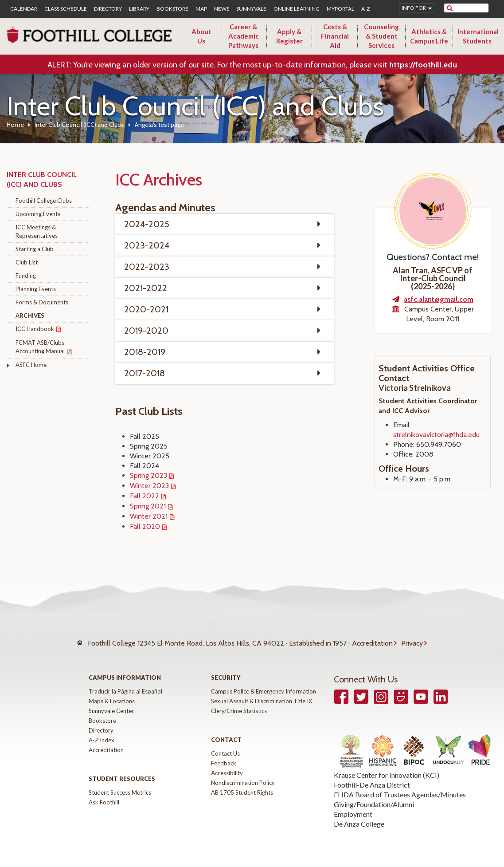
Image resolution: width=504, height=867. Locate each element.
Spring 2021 (148, 506)
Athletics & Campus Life (429, 36)
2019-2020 (146, 331)
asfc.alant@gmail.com (439, 299)
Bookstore (172, 9)
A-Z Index (102, 733)
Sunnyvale (251, 9)
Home (15, 125)
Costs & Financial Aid (335, 36)
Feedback (224, 757)
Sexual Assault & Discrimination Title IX (262, 694)
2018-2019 (145, 352)
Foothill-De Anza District (372, 778)
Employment (353, 807)
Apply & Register (289, 36)
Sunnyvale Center (111, 704)
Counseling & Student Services (381, 36)
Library (139, 9)
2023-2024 (147, 245)
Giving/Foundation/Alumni (374, 798)
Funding (26, 276)
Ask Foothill (104, 796)
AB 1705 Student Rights (242, 786)
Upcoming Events (38, 214)
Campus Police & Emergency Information (264, 685)
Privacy (412, 640)
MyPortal (340, 9)
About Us (201, 36)
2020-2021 (146, 309)
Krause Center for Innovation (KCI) (387, 768)
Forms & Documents (42, 302)
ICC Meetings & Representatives (37, 231)
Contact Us (225, 747)
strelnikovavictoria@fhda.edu (436, 435)
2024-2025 (147, 224)
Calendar (24, 9)
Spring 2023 (148, 475)
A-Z (365, 9)
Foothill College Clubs (44, 201)
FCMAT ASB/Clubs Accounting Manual (40, 347)
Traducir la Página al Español (125, 685)
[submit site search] (450, 8)
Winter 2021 (149, 516)
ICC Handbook (35, 329)
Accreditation (372, 640)
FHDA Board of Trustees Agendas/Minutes (400, 788)
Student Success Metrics (120, 786)
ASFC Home (31, 365)
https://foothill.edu (423, 65)
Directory (108, 9)
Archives (30, 315)
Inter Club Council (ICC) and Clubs (79, 125)
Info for (414, 8)
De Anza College (359, 817)
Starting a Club (35, 249)
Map (201, 9)
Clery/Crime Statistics (239, 704)
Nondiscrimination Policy (243, 776)
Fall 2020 (145, 526)
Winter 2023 (149, 486)
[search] (472, 8)
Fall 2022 (145, 496)
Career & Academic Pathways (244, 36)
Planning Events (36, 289)
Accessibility (227, 766)
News (222, 9)
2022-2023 (147, 267)
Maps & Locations (112, 694)
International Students (478, 36)
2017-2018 (145, 373)
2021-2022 (146, 288)
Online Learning (297, 9)
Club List (27, 262)
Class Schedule (66, 9)
